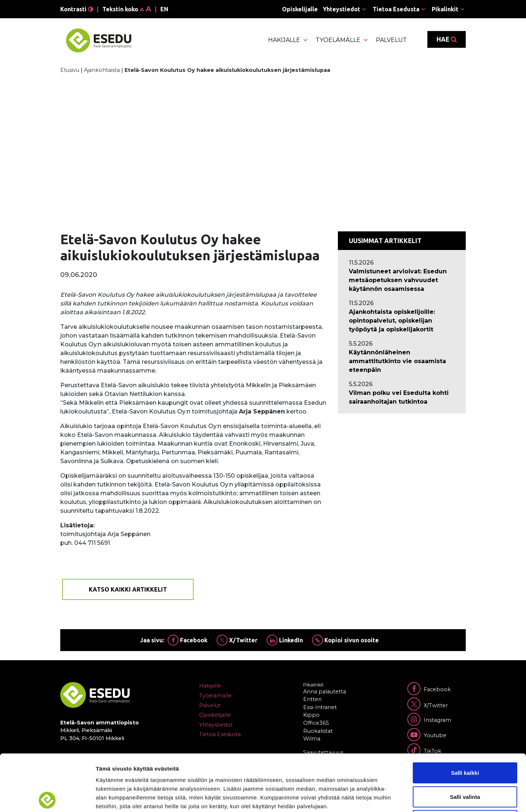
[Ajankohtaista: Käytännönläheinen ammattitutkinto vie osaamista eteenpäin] (402, 361)
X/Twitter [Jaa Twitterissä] (237, 640)
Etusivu (70, 70)
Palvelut (391, 40)
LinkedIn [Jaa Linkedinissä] (285, 640)
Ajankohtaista (102, 70)
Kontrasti (77, 9)
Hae (447, 39)
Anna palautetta (325, 692)
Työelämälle (342, 40)
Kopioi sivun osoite (345, 640)
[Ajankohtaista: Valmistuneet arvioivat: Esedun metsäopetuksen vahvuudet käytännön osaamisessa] (402, 280)
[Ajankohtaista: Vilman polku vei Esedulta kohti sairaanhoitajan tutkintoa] (402, 397)
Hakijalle (288, 40)
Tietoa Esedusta (396, 9)
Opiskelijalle (300, 9)
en (164, 9)
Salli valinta (465, 740)
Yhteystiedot (342, 9)
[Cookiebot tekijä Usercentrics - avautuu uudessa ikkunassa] (47, 798)
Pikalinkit (445, 9)
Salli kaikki (465, 716)
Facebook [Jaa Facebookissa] (188, 640)
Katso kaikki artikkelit (128, 589)
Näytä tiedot (391, 798)
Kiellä (465, 764)
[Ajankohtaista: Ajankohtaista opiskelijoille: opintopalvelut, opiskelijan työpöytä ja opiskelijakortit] (402, 321)
